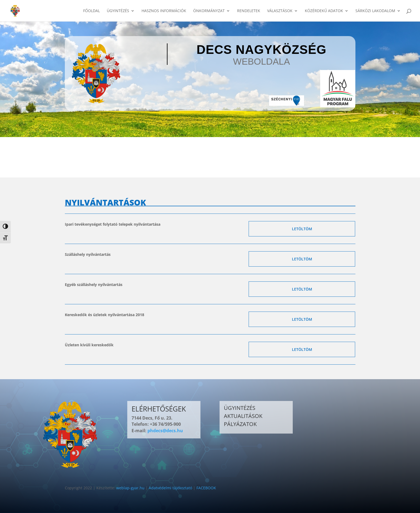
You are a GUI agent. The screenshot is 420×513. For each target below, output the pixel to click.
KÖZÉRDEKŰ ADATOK (324, 11)
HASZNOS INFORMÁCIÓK (164, 11)
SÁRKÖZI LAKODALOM (375, 11)
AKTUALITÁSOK (243, 416)
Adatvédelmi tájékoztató (170, 488)
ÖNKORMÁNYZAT (209, 11)
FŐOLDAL (91, 11)
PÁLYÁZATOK (240, 424)
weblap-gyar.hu (130, 488)
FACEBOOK (206, 488)
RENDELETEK (249, 11)
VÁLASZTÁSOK (280, 11)
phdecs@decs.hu (165, 431)
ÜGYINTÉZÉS (118, 11)
